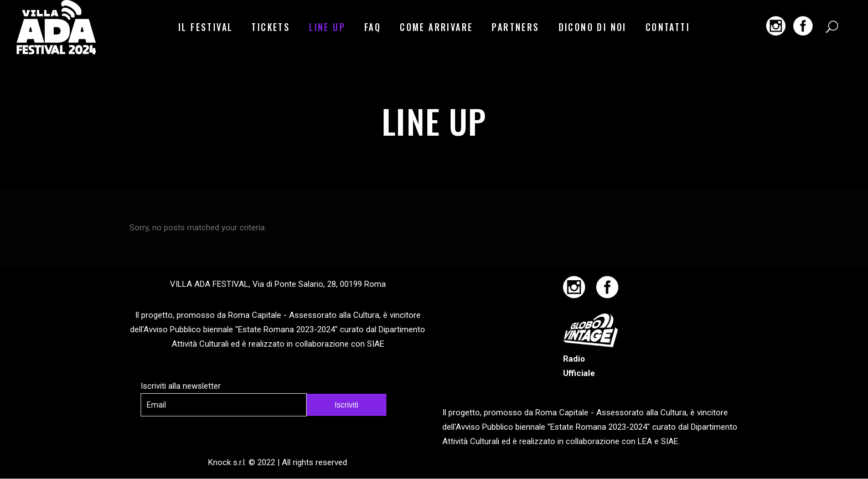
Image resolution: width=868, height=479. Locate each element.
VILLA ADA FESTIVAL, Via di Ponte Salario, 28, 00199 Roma (278, 284)
